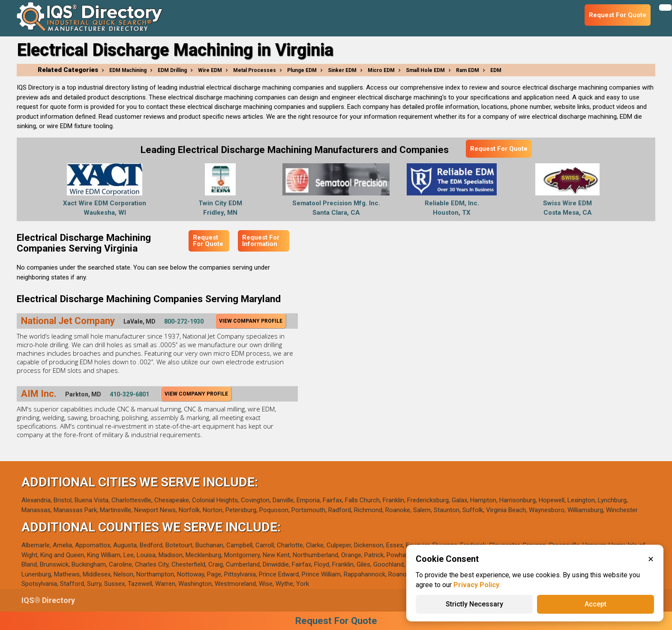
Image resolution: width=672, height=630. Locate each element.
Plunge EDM (302, 70)
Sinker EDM (342, 70)
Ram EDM (468, 70)
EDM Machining (128, 70)
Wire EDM (210, 70)
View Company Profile (251, 321)
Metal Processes (255, 70)
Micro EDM (381, 70)
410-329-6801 (129, 394)
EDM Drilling (172, 70)
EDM (496, 70)
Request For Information (261, 241)
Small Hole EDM (425, 70)
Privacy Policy (476, 585)
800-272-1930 (184, 321)
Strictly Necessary (474, 604)
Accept (595, 604)
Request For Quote (499, 149)
